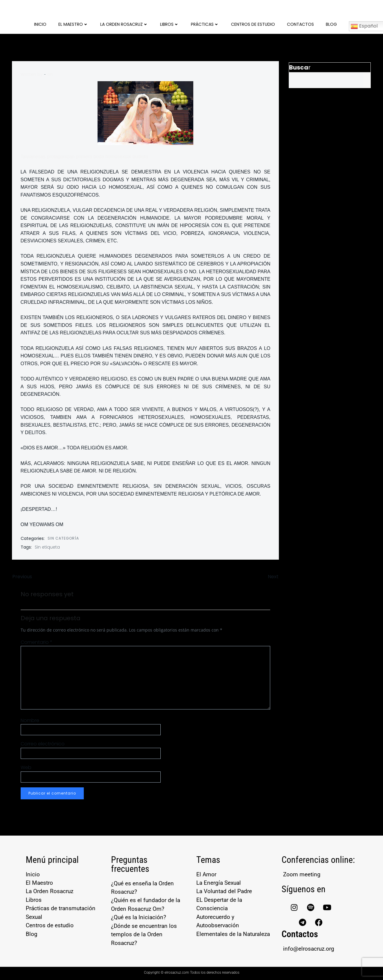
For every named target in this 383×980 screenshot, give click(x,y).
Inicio (40, 24)
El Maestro (73, 24)
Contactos (300, 24)
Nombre (30, 721)
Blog (331, 24)
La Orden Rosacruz (124, 24)
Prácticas (205, 24)
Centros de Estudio (253, 24)
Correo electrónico (43, 744)
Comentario (37, 642)
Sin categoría (63, 538)
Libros (170, 24)
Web (26, 768)
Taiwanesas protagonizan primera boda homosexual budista (84, 156)
